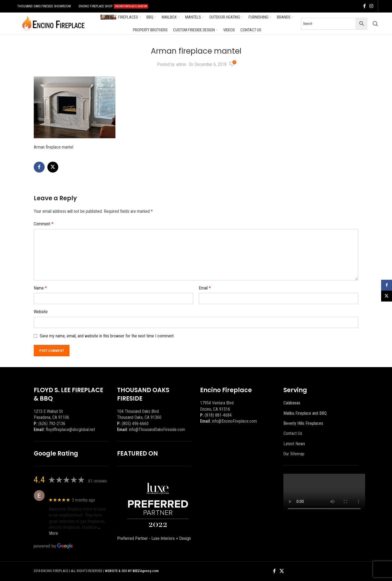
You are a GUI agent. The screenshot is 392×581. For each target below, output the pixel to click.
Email (205, 288)
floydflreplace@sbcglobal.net (70, 430)
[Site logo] (53, 23)
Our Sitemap (294, 454)
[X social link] (53, 167)
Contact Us (293, 433)
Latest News (294, 444)
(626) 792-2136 (52, 424)
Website (41, 312)
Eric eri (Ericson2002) (69, 493)
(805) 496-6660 (135, 424)
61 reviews (98, 481)
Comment (44, 224)
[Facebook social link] (365, 6)
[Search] (375, 24)
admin (181, 64)
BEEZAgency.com (146, 571)
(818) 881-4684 (218, 415)
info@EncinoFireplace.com (235, 421)
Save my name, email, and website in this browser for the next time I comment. (107, 336)
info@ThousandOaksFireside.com (157, 430)
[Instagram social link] (371, 6)
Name (40, 288)
